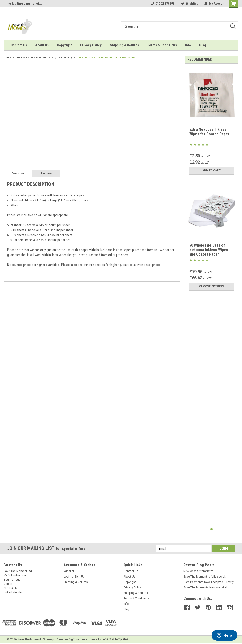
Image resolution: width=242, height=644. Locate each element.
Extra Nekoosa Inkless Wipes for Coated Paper (209, 132)
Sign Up (80, 577)
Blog (203, 45)
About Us (42, 45)
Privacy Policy (91, 45)
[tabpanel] (212, 122)
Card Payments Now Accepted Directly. (209, 582)
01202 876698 (162, 4)
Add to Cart (212, 170)
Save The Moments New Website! (205, 587)
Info (188, 45)
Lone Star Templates (115, 639)
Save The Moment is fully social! (205, 577)
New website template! (198, 571)
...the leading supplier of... (23, 4)
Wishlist (189, 4)
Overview (18, 173)
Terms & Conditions (162, 45)
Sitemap (49, 639)
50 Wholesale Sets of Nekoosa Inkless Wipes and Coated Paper (209, 250)
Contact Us (19, 45)
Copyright (64, 45)
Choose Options (212, 286)
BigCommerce (78, 639)
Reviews (46, 173)
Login (67, 577)
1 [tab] (212, 529)
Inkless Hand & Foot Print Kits (35, 58)
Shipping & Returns (124, 45)
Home (7, 58)
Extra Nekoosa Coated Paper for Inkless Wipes (106, 58)
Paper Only (65, 58)
